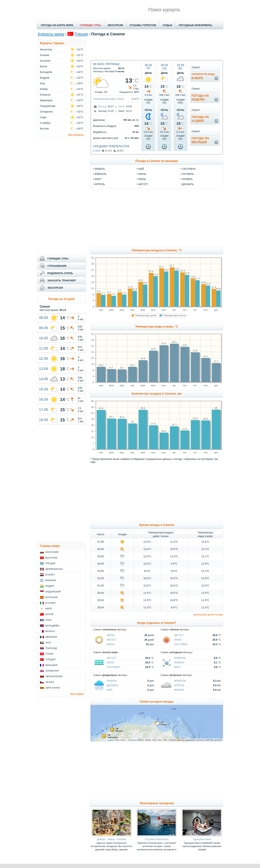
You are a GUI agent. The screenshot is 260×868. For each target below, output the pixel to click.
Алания (45, 55)
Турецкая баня (202, 839)
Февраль (180, 658)
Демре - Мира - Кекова (111, 839)
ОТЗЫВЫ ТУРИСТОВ (143, 25)
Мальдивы (52, 626)
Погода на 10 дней (61, 299)
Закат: (122, 106)
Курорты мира (51, 34)
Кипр (49, 609)
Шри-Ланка (53, 688)
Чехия (50, 682)
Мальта (50, 631)
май (141, 169)
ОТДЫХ (167, 25)
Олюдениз (46, 112)
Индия (50, 586)
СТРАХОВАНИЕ (57, 266)
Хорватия (52, 671)
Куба (49, 620)
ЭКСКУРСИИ (115, 25)
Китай (49, 614)
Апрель (179, 685)
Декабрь (113, 685)
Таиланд (51, 648)
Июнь (111, 644)
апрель (100, 184)
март (98, 179)
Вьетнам (51, 558)
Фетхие (45, 129)
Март (178, 667)
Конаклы (45, 95)
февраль (101, 174)
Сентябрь (181, 644)
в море (203, 76)
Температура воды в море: (109, 99)
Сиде (43, 117)
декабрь (188, 184)
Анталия (45, 61)
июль (142, 179)
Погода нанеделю (200, 98)
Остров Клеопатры (157, 839)
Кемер (44, 89)
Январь (179, 662)
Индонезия (53, 592)
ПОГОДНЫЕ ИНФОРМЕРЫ (196, 25)
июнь (142, 174)
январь (100, 169)
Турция (81, 34)
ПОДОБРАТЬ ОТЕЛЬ (60, 273)
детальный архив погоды (208, 615)
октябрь (188, 174)
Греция (50, 563)
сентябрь (189, 169)
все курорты (76, 134)
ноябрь (187, 179)
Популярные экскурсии (157, 803)
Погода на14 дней (200, 119)
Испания (52, 597)
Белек (44, 66)
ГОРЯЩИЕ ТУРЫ (90, 25)
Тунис (50, 654)
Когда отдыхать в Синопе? (157, 623)
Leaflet (110, 740)
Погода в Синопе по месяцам (157, 161)
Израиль (51, 580)
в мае (97, 151)
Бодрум (45, 78)
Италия (50, 603)
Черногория (54, 676)
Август (112, 640)
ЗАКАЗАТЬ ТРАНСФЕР (62, 280)
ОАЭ (48, 643)
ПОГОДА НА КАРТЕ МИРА (57, 25)
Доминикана (54, 569)
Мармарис (46, 100)
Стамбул (45, 123)
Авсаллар (46, 49)
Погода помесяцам (200, 140)
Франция (51, 665)
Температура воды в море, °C (157, 327)
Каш (43, 83)
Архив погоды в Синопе (157, 525)
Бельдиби (46, 72)
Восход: (103, 106)
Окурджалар (48, 106)
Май (110, 690)
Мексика (51, 637)
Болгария (52, 552)
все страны (77, 694)
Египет (50, 575)
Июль (111, 635)
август (143, 184)
